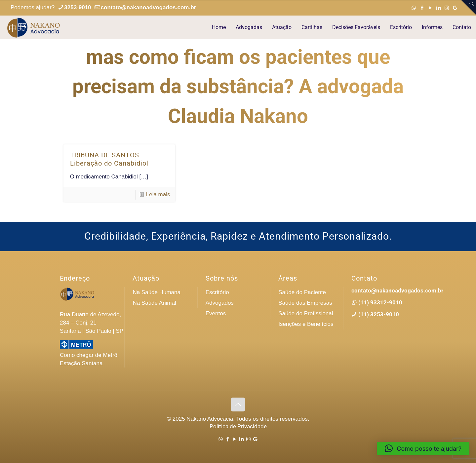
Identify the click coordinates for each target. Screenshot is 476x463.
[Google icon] (455, 8)
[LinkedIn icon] (438, 8)
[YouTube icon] (430, 8)
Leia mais (158, 194)
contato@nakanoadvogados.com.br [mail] (149, 7)
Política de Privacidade (238, 426)
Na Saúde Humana (157, 292)
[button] (423, 448)
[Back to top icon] (238, 405)
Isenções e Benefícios (306, 324)
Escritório (217, 292)
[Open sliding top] (469, 7)
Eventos (216, 313)
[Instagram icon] (447, 8)
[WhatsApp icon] (414, 8)
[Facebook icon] (422, 8)
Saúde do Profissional (306, 313)
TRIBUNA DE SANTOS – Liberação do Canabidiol (109, 159)
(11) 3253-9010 (378, 314)
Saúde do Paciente (302, 292)
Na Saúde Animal (154, 303)
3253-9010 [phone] (78, 7)
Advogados (220, 303)
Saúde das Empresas (305, 303)
